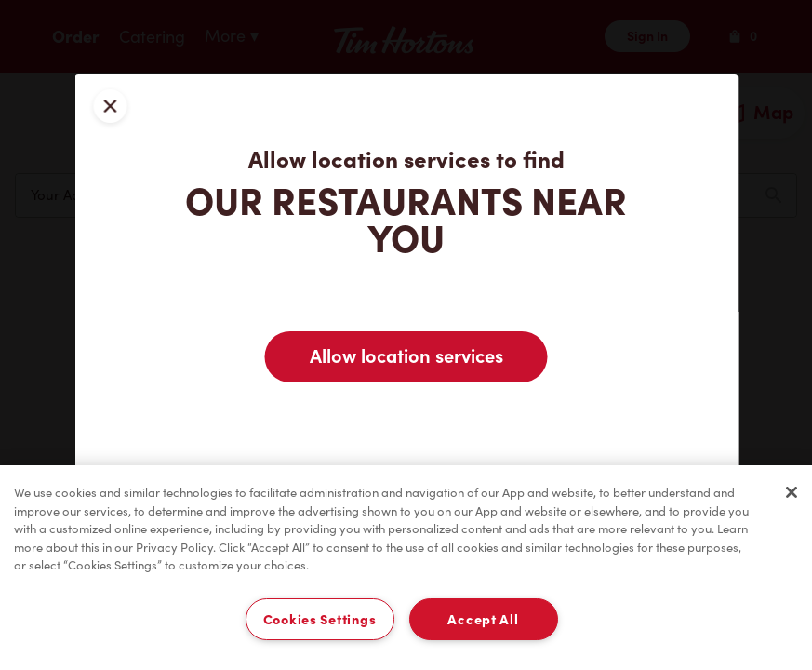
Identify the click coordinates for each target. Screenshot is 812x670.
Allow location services (406, 356)
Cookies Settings (320, 619)
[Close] (792, 492)
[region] (406, 568)
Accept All (483, 619)
